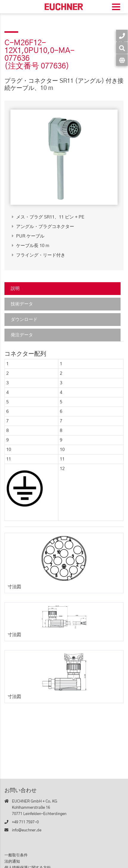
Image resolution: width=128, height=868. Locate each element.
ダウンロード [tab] (24, 320)
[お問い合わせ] (122, 36)
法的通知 (12, 862)
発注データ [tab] (22, 335)
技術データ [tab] (22, 304)
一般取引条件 (16, 855)
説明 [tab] (15, 289)
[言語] (122, 60)
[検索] (122, 48)
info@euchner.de (27, 830)
